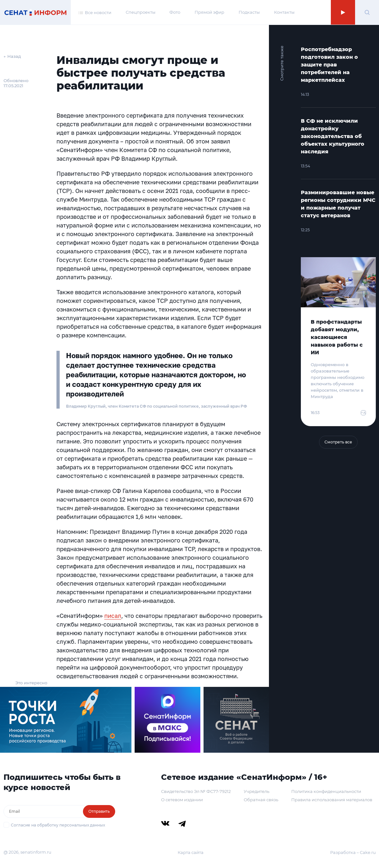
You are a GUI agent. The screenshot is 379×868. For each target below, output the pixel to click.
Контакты (284, 12)
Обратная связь (261, 800)
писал (113, 616)
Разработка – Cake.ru (353, 852)
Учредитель (256, 791)
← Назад (12, 56)
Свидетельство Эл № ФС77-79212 (196, 791)
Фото (175, 12)
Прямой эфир (209, 12)
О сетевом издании (182, 800)
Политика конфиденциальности (326, 791)
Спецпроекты (141, 12)
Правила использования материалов (332, 800)
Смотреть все (338, 442)
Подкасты (249, 12)
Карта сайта (191, 852)
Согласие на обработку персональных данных (58, 825)
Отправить (99, 811)
